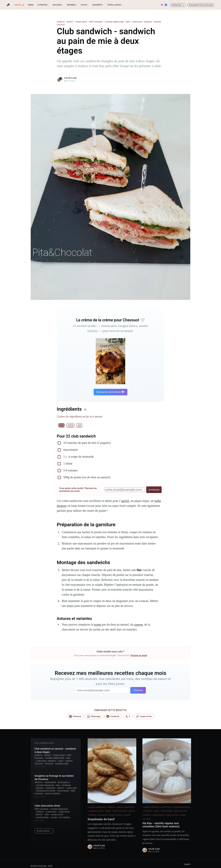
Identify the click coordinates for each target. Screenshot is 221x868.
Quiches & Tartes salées (110, 815)
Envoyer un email (139, 656)
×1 (62, 425)
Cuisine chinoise (150, 808)
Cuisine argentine (97, 808)
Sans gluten (172, 815)
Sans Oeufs (158, 815)
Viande (127, 815)
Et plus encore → (44, 831)
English (187, 866)
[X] (128, 717)
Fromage (67, 786)
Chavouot (51, 788)
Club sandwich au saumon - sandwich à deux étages (55, 751)
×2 (80, 425)
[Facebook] (113, 717)
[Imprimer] (85, 409)
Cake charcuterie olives (47, 806)
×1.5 (71, 425)
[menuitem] (19, 5)
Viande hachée (96, 811)
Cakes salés (57, 815)
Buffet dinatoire (126, 808)
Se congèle (65, 818)
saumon (140, 625)
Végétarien (50, 783)
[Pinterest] (75, 717)
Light (61, 761)
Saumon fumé (62, 764)
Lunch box (137, 22)
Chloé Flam (70, 78)
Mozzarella (64, 783)
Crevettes (166, 808)
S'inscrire (138, 691)
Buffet (70, 22)
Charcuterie (42, 818)
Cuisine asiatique (182, 808)
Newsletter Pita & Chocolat (201, 5)
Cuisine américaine (114, 22)
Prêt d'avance (96, 22)
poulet (98, 625)
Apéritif (61, 22)
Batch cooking (53, 794)
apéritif (126, 501)
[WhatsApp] (94, 717)
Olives (54, 818)
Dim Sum (179, 811)
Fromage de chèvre (46, 791)
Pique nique (81, 22)
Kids (128, 22)
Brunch (148, 22)
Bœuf (108, 811)
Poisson (49, 764)
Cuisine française (45, 786)
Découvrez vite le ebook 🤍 (110, 392)
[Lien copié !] (144, 717)
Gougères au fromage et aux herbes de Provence (54, 778)
